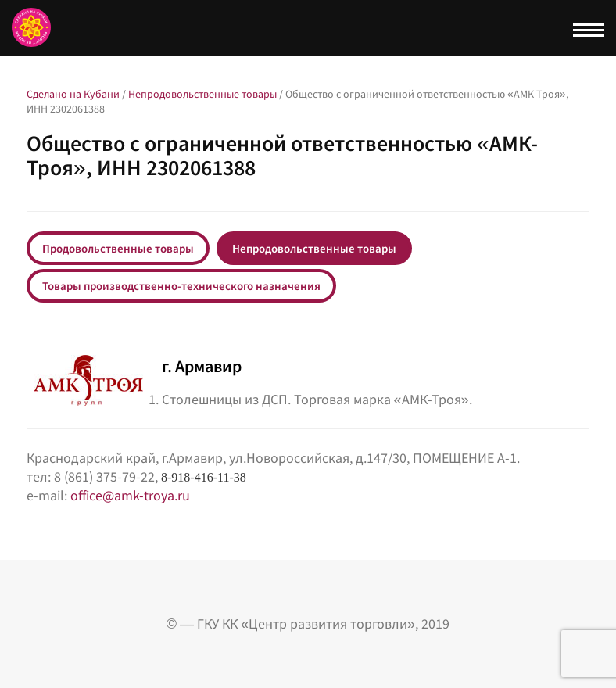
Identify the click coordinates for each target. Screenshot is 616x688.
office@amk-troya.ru (130, 495)
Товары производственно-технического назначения (181, 286)
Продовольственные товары (118, 248)
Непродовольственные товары (314, 248)
